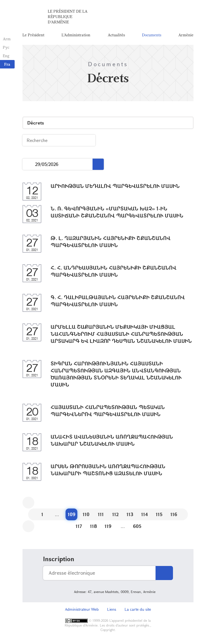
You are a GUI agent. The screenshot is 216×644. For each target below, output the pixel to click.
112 (115, 515)
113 (130, 515)
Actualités (116, 35)
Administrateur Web (82, 610)
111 (101, 515)
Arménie (186, 35)
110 (86, 515)
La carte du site (138, 610)
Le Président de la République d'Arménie (68, 17)
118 (94, 527)
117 (79, 527)
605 (137, 527)
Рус (6, 47)
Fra (7, 64)
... (29, 165)
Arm (7, 39)
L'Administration (76, 35)
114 (145, 515)
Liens (112, 610)
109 (72, 515)
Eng (6, 56)
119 (108, 527)
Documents (152, 35)
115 (159, 515)
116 (174, 515)
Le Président (33, 35)
